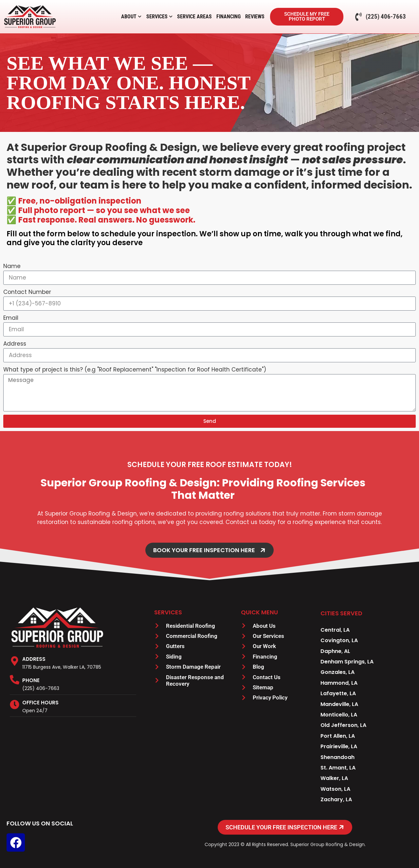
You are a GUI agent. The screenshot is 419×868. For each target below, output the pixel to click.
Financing (228, 17)
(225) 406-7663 (41, 688)
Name (12, 266)
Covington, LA (339, 640)
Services (159, 17)
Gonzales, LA (337, 672)
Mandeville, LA (339, 704)
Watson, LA (335, 789)
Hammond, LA (339, 683)
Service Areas (194, 17)
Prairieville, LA (339, 746)
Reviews (255, 17)
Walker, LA (334, 778)
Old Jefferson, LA (343, 725)
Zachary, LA (336, 799)
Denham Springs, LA (347, 662)
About (131, 17)
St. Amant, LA (338, 768)
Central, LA (335, 630)
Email (11, 318)
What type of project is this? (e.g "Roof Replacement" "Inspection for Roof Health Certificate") (135, 370)
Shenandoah (337, 757)
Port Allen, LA (338, 736)
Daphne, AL (335, 651)
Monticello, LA (339, 715)
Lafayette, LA (338, 693)
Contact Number (27, 292)
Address (15, 344)
